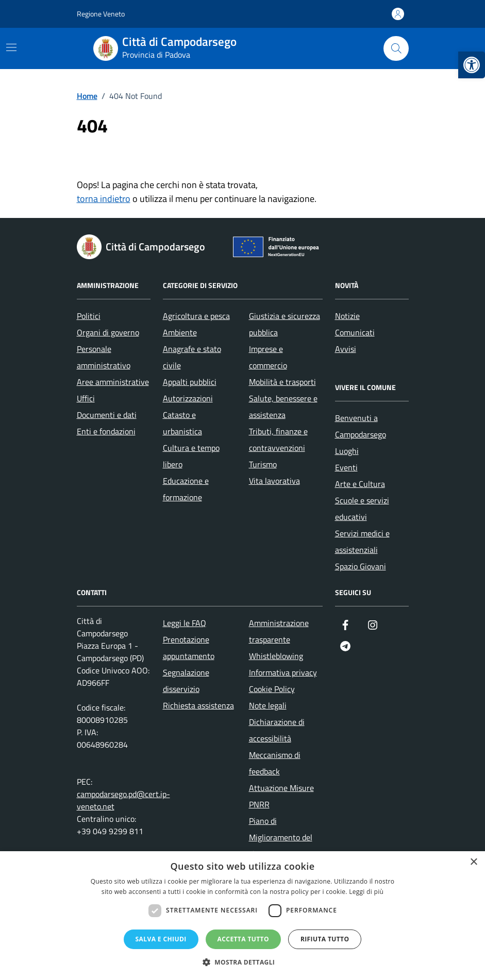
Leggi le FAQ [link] (185, 623)
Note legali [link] (268, 705)
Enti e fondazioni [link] (106, 431)
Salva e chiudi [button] (161, 939)
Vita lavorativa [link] (274, 481)
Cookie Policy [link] (272, 689)
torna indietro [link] (104, 199)
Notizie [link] (347, 316)
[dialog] (242, 916)
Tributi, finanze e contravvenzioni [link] (278, 440)
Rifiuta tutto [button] (325, 939)
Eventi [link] (346, 467)
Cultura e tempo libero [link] (191, 456)
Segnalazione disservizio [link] (186, 681)
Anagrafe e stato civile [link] (192, 357)
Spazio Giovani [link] (361, 566)
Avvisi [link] (346, 349)
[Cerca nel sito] (396, 48)
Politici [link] (89, 316)
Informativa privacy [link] (283, 672)
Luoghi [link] (347, 451)
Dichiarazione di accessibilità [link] (277, 730)
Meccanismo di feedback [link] (275, 763)
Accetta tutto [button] (243, 939)
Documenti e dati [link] (107, 415)
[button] (243, 962)
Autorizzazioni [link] (188, 398)
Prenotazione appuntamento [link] (189, 648)
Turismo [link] (263, 464)
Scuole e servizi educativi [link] (362, 509)
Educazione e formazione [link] (186, 489)
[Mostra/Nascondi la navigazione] (11, 47)
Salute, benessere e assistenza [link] (283, 407)
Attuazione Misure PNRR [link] (281, 796)
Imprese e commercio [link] (268, 357)
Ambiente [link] (180, 332)
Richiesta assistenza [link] (198, 705)
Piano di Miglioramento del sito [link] (281, 837)
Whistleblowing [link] (276, 656)
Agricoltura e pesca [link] (196, 316)
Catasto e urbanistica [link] (182, 423)
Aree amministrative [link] (113, 382)
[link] (472, 65)
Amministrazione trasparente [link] (279, 631)
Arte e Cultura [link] (360, 484)
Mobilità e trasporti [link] (282, 382)
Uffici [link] (86, 398)
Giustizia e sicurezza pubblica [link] (285, 324)
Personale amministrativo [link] (104, 357)
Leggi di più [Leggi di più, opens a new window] (366, 892)
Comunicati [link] (355, 332)
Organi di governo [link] (108, 332)
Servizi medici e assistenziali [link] (362, 542)
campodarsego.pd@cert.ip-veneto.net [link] (123, 800)
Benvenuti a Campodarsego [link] (361, 426)
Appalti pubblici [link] (190, 382)
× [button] (473, 862)
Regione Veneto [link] (101, 14)
